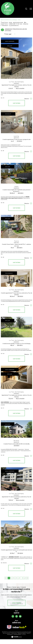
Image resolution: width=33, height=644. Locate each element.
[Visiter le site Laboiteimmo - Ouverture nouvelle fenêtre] (17, 637)
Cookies (24, 634)
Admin (28, 633)
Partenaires (10, 634)
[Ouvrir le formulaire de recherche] (26, 9)
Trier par (8, 34)
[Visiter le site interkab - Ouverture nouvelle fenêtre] (20, 627)
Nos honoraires (7, 633)
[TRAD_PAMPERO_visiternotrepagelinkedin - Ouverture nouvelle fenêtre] (20, 616)
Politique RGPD (17, 634)
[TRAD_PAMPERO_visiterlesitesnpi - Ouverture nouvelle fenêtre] (9, 627)
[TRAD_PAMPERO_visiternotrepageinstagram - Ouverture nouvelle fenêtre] (17, 616)
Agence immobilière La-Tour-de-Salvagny (9, 20)
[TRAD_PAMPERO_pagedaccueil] (8, 15)
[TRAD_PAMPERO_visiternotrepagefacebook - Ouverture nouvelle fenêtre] (13, 616)
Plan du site (14, 633)
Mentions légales (22, 633)
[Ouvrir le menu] (31, 9)
